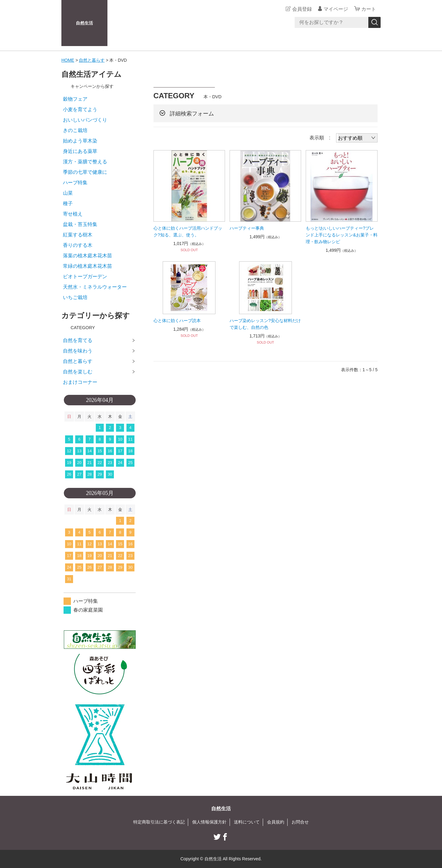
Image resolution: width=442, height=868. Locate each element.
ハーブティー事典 (247, 228)
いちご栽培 (75, 297)
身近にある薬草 (80, 151)
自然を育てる (78, 340)
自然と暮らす (92, 60)
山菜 (68, 193)
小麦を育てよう (80, 109)
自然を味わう (78, 351)
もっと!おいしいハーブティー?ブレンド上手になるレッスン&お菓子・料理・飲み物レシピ (341, 235)
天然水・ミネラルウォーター (95, 287)
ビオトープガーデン (85, 276)
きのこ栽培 (75, 130)
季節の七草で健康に (85, 172)
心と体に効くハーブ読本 (177, 321)
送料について (247, 822)
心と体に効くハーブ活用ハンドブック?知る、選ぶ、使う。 (188, 232)
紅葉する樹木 (78, 235)
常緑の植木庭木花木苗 (87, 266)
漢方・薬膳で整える (85, 162)
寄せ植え (73, 214)
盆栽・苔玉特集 (80, 224)
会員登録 (302, 9)
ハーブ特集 (75, 183)
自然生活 (84, 23)
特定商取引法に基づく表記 (159, 822)
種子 (68, 203)
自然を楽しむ (78, 372)
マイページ (336, 9)
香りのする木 (78, 245)
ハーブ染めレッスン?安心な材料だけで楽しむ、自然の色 (265, 324)
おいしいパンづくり (85, 120)
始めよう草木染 (80, 141)
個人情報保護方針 (209, 822)
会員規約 (276, 822)
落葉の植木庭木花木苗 (87, 256)
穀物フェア (75, 99)
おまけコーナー (80, 382)
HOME (68, 60)
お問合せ (300, 822)
